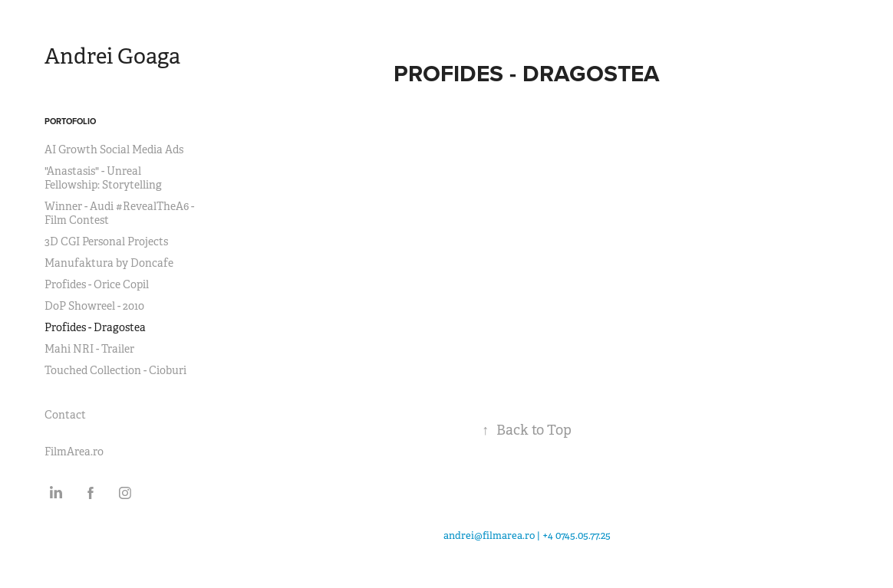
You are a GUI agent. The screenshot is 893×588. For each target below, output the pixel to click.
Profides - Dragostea (95, 327)
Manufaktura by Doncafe (109, 263)
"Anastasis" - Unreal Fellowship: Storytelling (103, 178)
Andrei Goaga (112, 56)
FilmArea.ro (74, 452)
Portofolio (70, 121)
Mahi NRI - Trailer (89, 349)
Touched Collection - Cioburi (115, 370)
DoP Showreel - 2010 (94, 306)
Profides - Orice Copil (97, 284)
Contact (65, 415)
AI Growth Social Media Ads (114, 149)
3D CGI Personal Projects (106, 241)
